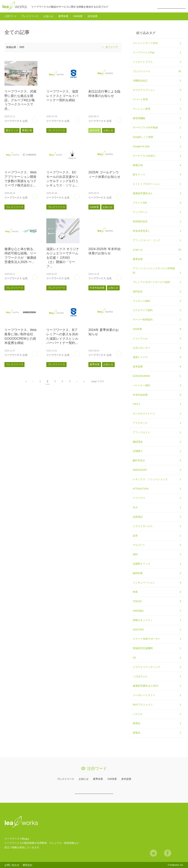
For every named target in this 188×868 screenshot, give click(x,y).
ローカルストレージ (157, 414)
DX (157, 658)
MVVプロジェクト (157, 705)
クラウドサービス (157, 526)
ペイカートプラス (157, 62)
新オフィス (12, 130)
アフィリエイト (157, 432)
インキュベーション (157, 583)
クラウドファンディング (157, 667)
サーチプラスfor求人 (157, 156)
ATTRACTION (157, 489)
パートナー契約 (157, 386)
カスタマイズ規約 (157, 310)
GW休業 (78, 16)
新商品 (157, 723)
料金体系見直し (157, 231)
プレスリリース (30, 16)
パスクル (157, 714)
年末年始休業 (97, 288)
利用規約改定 (157, 222)
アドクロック (157, 423)
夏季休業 (63, 16)
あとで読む (37, 119)
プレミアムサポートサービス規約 (157, 282)
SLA (157, 508)
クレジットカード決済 (157, 43)
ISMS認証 (157, 611)
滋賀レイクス (157, 357)
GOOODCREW (157, 376)
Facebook (168, 853)
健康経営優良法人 (157, 193)
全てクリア (112, 47)
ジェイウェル (157, 339)
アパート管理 (157, 100)
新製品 (157, 733)
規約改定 (157, 292)
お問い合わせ (12, 865)
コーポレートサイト (157, 695)
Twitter (153, 853)
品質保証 (157, 517)
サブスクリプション (157, 90)
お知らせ (48, 16)
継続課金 (157, 442)
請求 (157, 536)
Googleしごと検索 (157, 137)
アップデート (157, 212)
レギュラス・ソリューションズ (157, 479)
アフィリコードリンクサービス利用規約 (157, 271)
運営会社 (28, 865)
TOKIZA (157, 601)
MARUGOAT (157, 470)
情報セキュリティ (157, 620)
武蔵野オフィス (157, 564)
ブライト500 (157, 203)
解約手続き (157, 461)
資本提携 (92, 16)
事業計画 (27, 130)
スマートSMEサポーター (157, 639)
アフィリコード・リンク (157, 240)
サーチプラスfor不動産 (157, 128)
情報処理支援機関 (157, 648)
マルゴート (157, 545)
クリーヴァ (157, 498)
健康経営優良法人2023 (157, 686)
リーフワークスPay (157, 53)
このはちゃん (157, 676)
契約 (157, 554)
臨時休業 (95, 130)
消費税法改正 (157, 81)
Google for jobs (157, 147)
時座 (157, 592)
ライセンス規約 (157, 301)
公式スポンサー (157, 348)
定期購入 (157, 451)
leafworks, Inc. (177, 865)
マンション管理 (157, 109)
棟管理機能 (157, 118)
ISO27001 (157, 630)
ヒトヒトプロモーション (157, 184)
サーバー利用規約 (157, 320)
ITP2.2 (157, 404)
